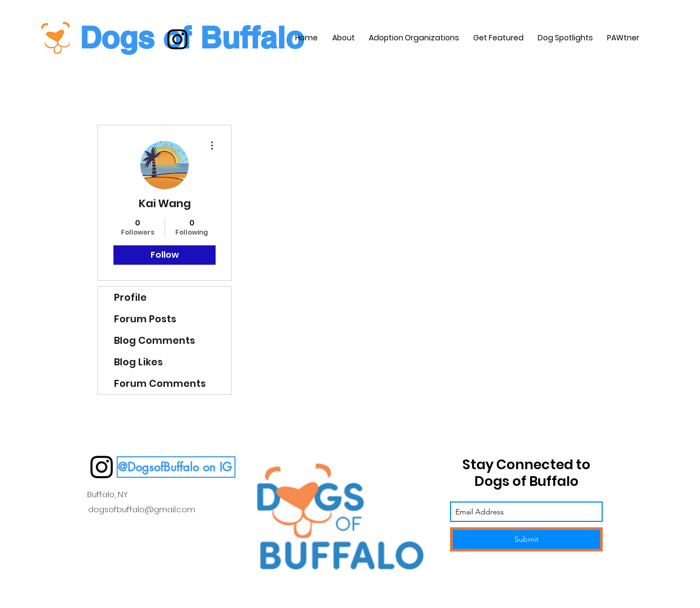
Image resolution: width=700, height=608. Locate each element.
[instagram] (177, 39)
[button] (176, 467)
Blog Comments (155, 340)
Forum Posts (145, 319)
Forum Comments (160, 383)
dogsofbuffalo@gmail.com (142, 509)
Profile (130, 297)
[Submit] (526, 539)
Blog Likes (138, 362)
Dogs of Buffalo (192, 37)
